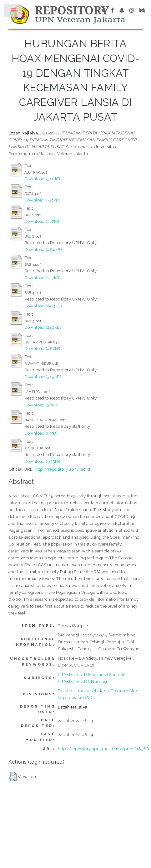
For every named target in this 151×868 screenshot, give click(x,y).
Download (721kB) (42, 200)
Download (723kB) (43, 278)
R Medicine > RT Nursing (82, 681)
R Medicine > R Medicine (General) (92, 674)
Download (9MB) (41, 433)
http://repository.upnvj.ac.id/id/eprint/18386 (104, 749)
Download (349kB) (43, 377)
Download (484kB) (43, 249)
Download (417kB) (43, 221)
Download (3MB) (41, 405)
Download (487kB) (43, 348)
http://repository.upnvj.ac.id (63, 469)
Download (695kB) (43, 461)
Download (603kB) (43, 306)
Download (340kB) (43, 179)
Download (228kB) (43, 327)
